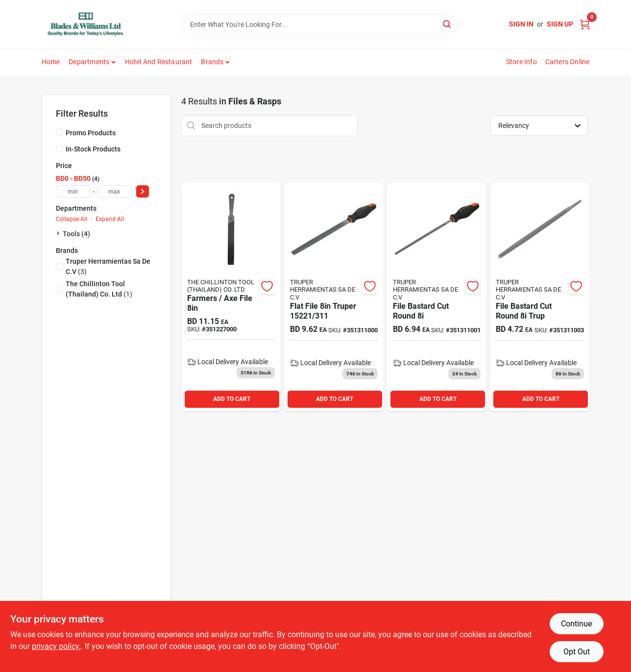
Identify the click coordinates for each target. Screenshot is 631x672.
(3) (108, 266)
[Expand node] (59, 233)
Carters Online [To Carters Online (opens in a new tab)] (568, 62)
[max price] (114, 191)
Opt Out (577, 652)
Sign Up (560, 24)
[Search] (448, 24)
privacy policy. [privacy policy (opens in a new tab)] (56, 646)
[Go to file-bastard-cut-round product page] (437, 297)
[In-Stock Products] (59, 149)
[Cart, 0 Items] (585, 24)
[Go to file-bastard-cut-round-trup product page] (540, 297)
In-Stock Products (93, 149)
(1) (99, 289)
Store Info (522, 62)
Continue (576, 624)
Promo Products (91, 133)
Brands (212, 62)
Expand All (110, 219)
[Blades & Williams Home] (86, 24)
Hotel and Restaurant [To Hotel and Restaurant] (159, 62)
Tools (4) (76, 234)
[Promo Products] (59, 132)
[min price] (73, 191)
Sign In (521, 24)
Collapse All (72, 219)
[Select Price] (143, 191)
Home (51, 62)
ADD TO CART (232, 399)
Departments (89, 62)
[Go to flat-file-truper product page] (334, 297)
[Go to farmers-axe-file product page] (231, 297)
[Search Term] (319, 25)
